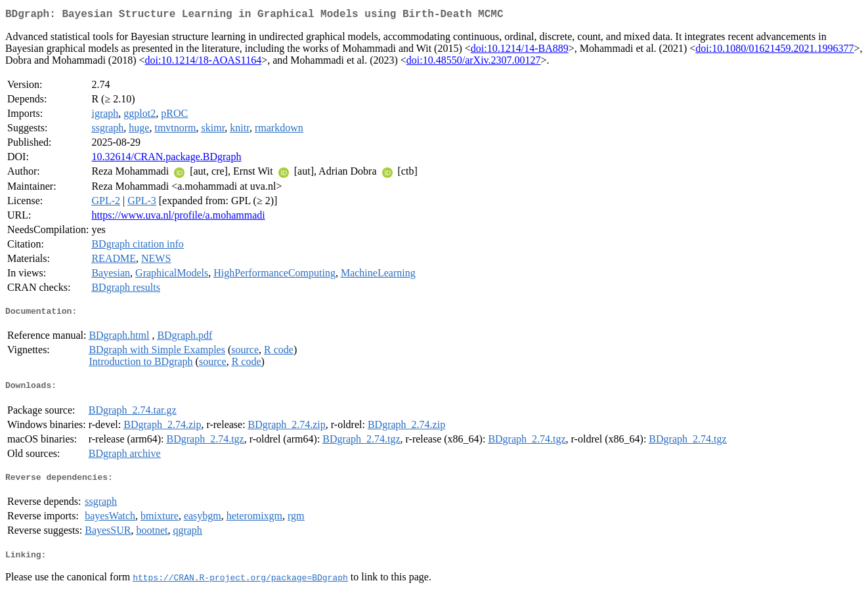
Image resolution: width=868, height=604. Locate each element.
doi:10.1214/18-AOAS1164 (204, 63)
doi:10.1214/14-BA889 (520, 51)
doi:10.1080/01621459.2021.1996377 (774, 51)
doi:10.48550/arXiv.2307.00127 (474, 63)
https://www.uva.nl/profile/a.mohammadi (178, 218)
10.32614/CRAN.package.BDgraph (166, 159)
